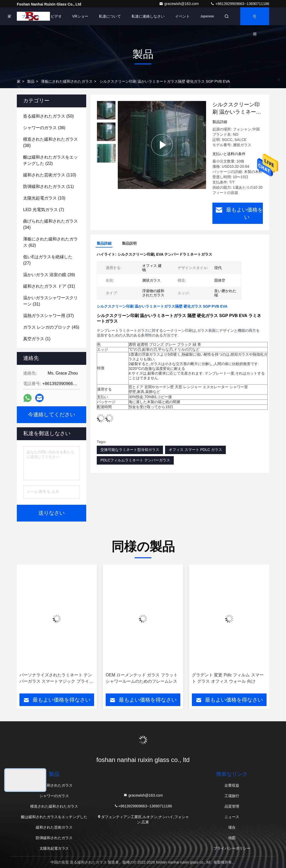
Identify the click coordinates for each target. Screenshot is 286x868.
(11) (48, 186)
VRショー (80, 16)
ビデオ (56, 16)
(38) (50, 142)
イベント (182, 16)
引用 (255, 20)
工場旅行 (232, 796)
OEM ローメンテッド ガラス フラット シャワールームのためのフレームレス (142, 678)
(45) (51, 327)
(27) (48, 260)
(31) (49, 286)
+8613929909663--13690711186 (240, 4)
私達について (110, 16)
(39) (49, 275)
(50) (48, 116)
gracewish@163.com (179, 4)
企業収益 (232, 785)
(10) (44, 198)
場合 (232, 827)
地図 (232, 838)
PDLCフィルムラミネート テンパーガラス (135, 460)
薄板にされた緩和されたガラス (67, 81)
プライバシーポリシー (232, 848)
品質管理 (232, 806)
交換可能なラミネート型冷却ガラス (130, 450)
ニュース (232, 817)
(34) (50, 224)
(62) (50, 242)
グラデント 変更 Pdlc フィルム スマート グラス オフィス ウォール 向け (228, 678)
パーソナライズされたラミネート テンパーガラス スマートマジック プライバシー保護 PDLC (56, 679)
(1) (37, 339)
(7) (44, 210)
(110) (50, 175)
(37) (48, 316)
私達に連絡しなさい (148, 16)
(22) (50, 160)
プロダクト (31, 16)
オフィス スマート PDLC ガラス (195, 450)
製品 (31, 81)
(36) (44, 128)
